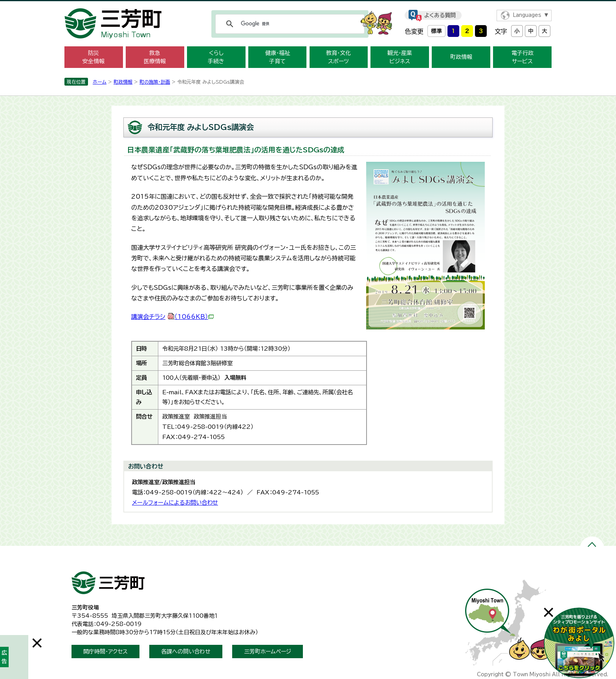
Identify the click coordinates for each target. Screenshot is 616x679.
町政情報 (461, 57)
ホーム (100, 82)
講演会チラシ (172, 317)
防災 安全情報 (93, 57)
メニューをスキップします (308, 5)
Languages (527, 15)
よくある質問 (440, 15)
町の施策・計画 (155, 82)
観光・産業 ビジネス (400, 57)
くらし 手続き (216, 57)
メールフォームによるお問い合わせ (175, 502)
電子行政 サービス (522, 57)
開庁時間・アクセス (105, 652)
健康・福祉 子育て (278, 57)
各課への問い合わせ (186, 652)
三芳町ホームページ (268, 652)
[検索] (289, 24)
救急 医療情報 (155, 57)
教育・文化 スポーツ (338, 57)
